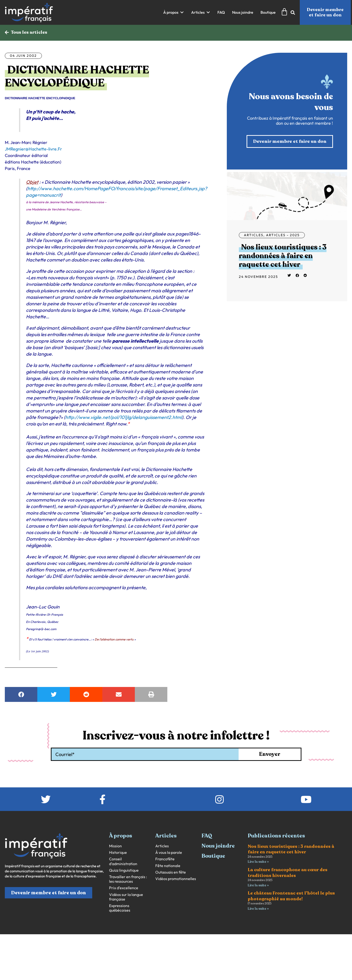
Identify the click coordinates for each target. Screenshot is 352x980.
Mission (115, 846)
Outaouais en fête (171, 872)
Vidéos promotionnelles (176, 879)
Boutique (213, 856)
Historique (118, 853)
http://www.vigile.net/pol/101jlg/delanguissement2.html (124, 417)
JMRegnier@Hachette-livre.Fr (33, 149)
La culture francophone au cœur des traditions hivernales (288, 873)
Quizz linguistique (124, 871)
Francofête (165, 859)
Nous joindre (218, 846)
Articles (254, 235)
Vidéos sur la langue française (126, 897)
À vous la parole (169, 853)
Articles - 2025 (283, 235)
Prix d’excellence (124, 888)
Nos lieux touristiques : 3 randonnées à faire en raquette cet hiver (283, 256)
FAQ (207, 836)
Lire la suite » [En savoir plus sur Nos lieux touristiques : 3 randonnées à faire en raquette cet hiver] (258, 862)
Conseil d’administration (123, 862)
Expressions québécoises (120, 908)
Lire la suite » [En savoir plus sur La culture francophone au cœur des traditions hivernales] (258, 886)
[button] (174, 12)
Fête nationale (168, 866)
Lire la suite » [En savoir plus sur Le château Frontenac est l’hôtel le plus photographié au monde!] (258, 909)
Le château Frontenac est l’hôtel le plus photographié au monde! (291, 897)
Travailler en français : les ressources (128, 879)
